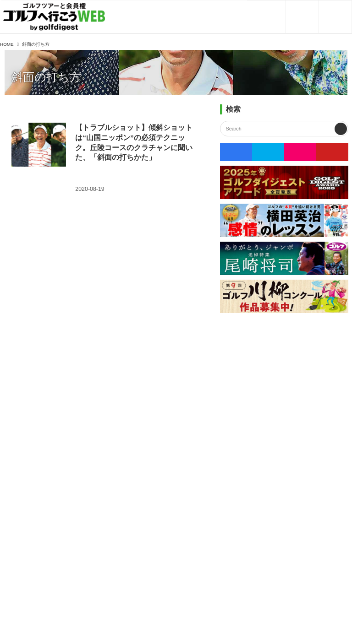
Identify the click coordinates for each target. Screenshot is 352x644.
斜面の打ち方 (46, 77)
